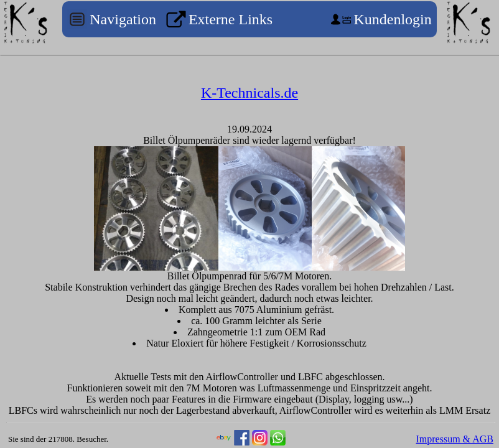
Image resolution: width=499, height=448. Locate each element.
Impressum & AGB (455, 439)
